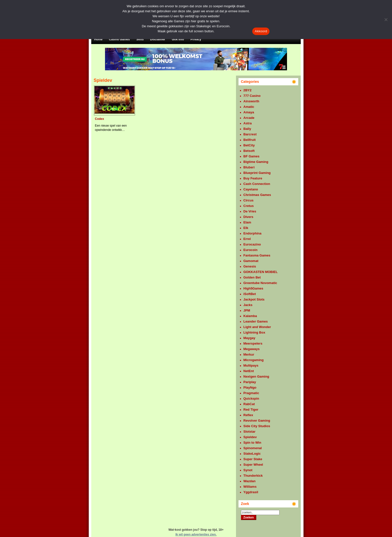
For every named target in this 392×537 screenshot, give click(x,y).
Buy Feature (253, 178)
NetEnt (249, 371)
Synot (248, 470)
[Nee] (386, 20)
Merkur (249, 354)
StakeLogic (252, 454)
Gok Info (178, 39)
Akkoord (261, 31)
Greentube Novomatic (260, 283)
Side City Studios (257, 426)
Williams (250, 487)
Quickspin (251, 398)
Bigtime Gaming (256, 162)
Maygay (249, 338)
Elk (246, 228)
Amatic (249, 107)
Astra (248, 123)
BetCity (249, 145)
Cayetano (251, 189)
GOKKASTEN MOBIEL (261, 272)
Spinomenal (253, 448)
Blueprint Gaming (257, 173)
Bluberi (249, 167)
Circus (248, 200)
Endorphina (252, 233)
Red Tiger (251, 410)
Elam (247, 222)
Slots (140, 39)
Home (98, 39)
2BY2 (248, 90)
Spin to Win (252, 443)
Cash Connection (257, 184)
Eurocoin (250, 250)
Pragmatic (251, 393)
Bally (247, 129)
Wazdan (250, 481)
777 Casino (252, 96)
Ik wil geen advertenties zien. (196, 534)
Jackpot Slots (254, 299)
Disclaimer (158, 39)
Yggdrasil (251, 492)
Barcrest (250, 134)
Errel (247, 239)
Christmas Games (257, 195)
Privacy (196, 39)
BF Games (251, 156)
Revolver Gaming (257, 421)
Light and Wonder (257, 327)
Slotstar (249, 432)
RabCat (249, 404)
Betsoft (249, 151)
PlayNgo (250, 387)
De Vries (250, 211)
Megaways (252, 349)
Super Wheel (253, 465)
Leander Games (256, 321)
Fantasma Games (257, 255)
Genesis (250, 266)
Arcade (249, 118)
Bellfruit (250, 140)
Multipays (251, 365)
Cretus (249, 206)
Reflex (248, 415)
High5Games (253, 288)
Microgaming (254, 360)
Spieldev (250, 437)
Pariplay (250, 382)
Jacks (248, 305)
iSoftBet (250, 294)
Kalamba (250, 316)
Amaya (249, 112)
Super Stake (253, 459)
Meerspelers (253, 343)
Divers (248, 217)
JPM (247, 310)
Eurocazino (252, 244)
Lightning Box (254, 332)
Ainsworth (251, 101)
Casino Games (119, 39)
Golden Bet (252, 277)
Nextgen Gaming (256, 376)
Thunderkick (253, 476)
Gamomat (251, 261)
